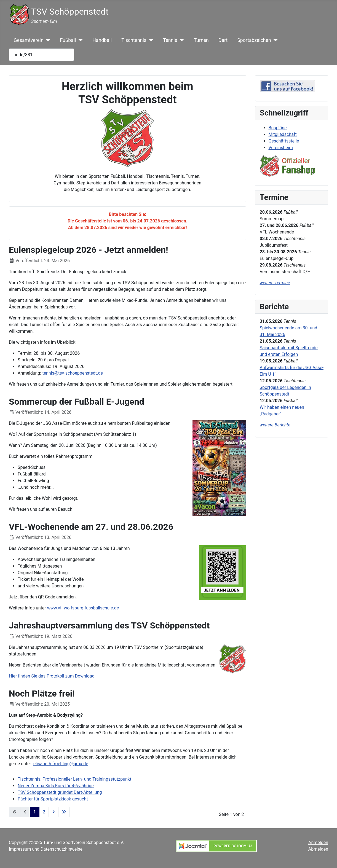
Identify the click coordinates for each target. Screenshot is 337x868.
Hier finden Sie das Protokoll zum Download (52, 676)
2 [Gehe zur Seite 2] (44, 812)
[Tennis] (181, 40)
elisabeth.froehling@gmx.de (61, 764)
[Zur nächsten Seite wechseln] (54, 812)
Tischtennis (134, 40)
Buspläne (278, 128)
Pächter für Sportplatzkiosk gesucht (53, 799)
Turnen (201, 40)
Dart (223, 40)
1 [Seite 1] (35, 812)
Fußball (68, 40)
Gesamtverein (29, 40)
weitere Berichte (275, 425)
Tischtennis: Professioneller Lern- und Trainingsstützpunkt (74, 779)
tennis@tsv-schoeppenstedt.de (73, 373)
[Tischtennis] (150, 40)
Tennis (170, 40)
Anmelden (318, 843)
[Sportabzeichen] (274, 40)
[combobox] (42, 55)
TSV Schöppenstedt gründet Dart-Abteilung (60, 792)
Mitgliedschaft (283, 134)
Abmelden (318, 849)
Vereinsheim (281, 148)
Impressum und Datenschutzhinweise (46, 849)
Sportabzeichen (254, 40)
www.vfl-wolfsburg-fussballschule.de (83, 608)
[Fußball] (79, 40)
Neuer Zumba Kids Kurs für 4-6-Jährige (56, 786)
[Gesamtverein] (47, 40)
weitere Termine (275, 283)
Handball (102, 40)
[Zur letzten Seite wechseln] (64, 812)
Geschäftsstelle (284, 141)
